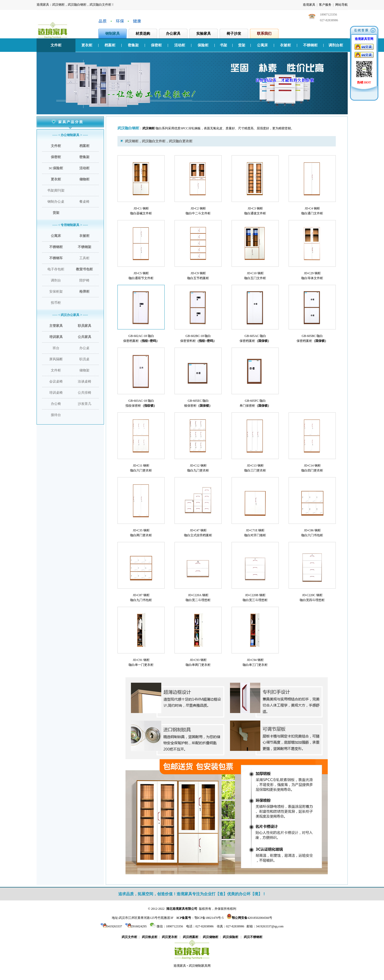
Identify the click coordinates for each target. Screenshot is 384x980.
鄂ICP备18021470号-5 (209, 918)
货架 (242, 45)
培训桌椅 (56, 393)
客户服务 (325, 5)
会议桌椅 (56, 381)
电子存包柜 (56, 269)
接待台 (56, 415)
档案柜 (110, 45)
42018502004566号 (252, 918)
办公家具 (173, 34)
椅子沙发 (234, 34)
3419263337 (111, 926)
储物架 (84, 370)
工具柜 (84, 258)
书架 (224, 45)
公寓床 (262, 45)
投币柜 (56, 303)
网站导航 (341, 5)
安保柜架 (56, 291)
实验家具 (204, 34)
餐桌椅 (84, 202)
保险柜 (203, 45)
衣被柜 (285, 45)
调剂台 (56, 280)
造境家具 (309, 5)
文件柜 (56, 45)
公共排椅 (85, 393)
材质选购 (143, 34)
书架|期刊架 (56, 190)
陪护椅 (84, 280)
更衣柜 (87, 45)
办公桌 (84, 348)
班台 (56, 348)
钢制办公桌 (56, 202)
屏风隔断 (56, 359)
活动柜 (180, 45)
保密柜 (156, 45)
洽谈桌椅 (85, 381)
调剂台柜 (336, 45)
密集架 (133, 45)
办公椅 (56, 404)
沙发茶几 (85, 404)
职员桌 (84, 359)
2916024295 (136, 926)
